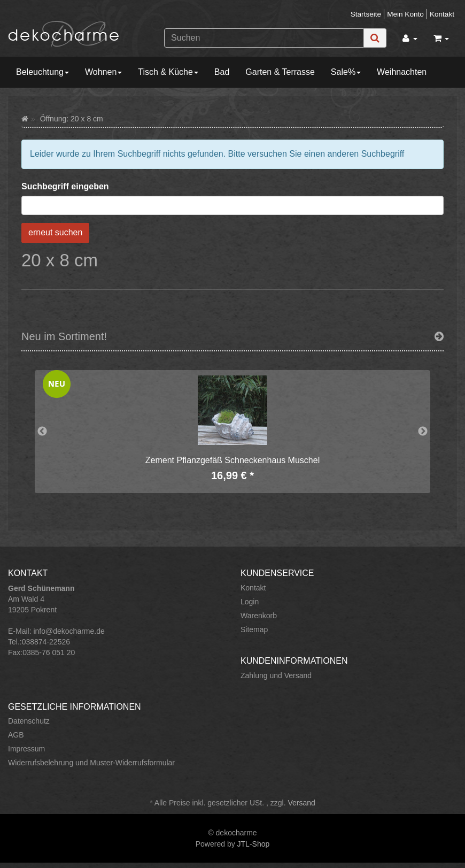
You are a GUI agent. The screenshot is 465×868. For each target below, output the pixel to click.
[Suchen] (264, 38)
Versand (301, 803)
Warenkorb (259, 616)
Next (423, 432)
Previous (42, 432)
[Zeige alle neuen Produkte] (439, 336)
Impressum (26, 749)
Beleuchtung (42, 72)
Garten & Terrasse (280, 72)
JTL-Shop (254, 844)
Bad (222, 72)
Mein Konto (405, 14)
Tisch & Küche (168, 72)
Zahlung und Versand (276, 675)
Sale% (346, 72)
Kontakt (442, 14)
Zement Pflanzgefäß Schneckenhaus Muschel (232, 460)
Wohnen (103, 72)
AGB (16, 735)
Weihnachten (402, 72)
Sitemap (254, 629)
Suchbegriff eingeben (65, 186)
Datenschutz (29, 721)
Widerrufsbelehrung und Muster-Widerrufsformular (91, 763)
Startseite (366, 14)
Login (250, 602)
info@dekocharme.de (69, 631)
